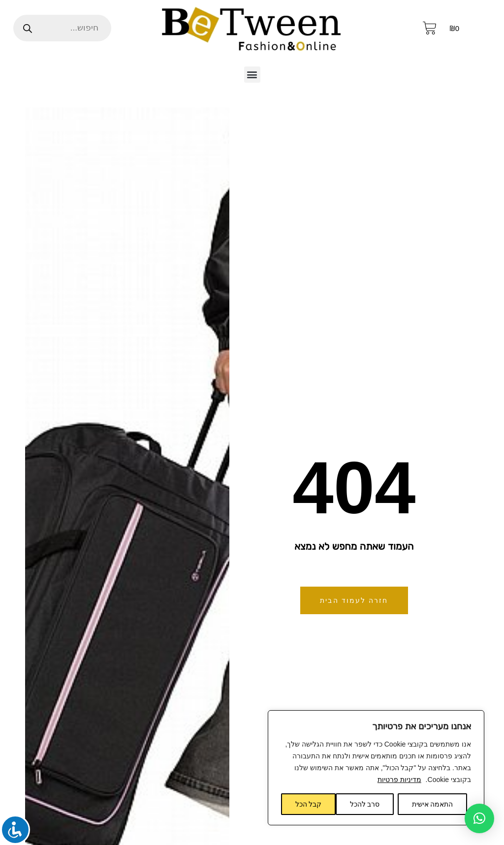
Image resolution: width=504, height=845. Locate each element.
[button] (252, 75)
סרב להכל (365, 804)
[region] (376, 768)
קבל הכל (309, 804)
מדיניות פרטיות (399, 780)
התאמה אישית (433, 804)
